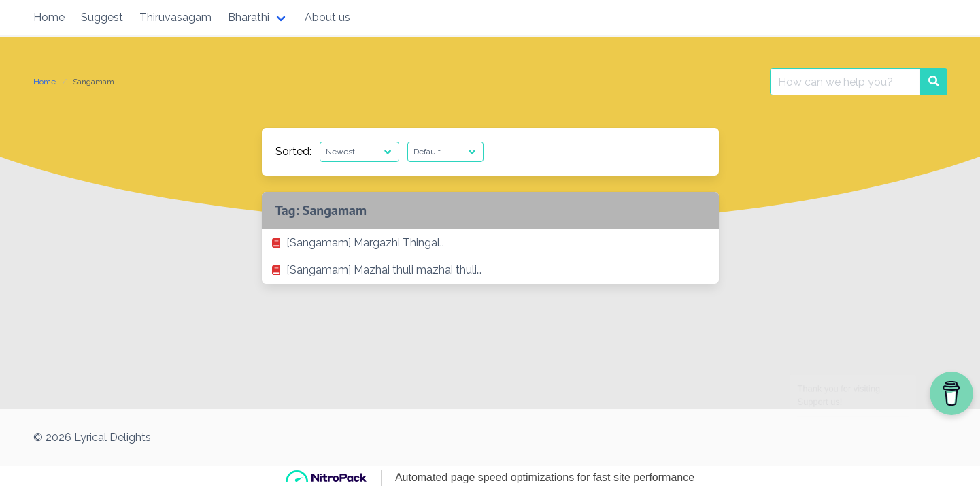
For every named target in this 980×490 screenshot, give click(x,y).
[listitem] (490, 243)
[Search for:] (845, 82)
